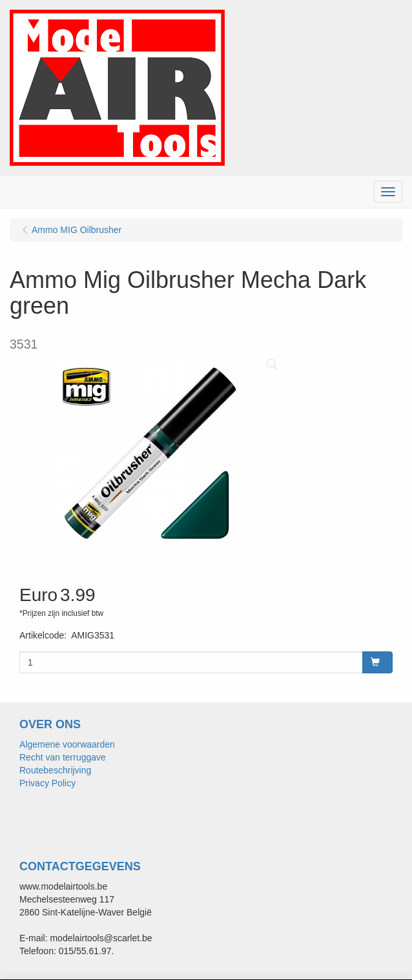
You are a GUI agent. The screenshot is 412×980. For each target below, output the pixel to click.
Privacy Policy (47, 783)
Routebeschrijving (55, 770)
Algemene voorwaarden (67, 744)
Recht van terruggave (63, 757)
